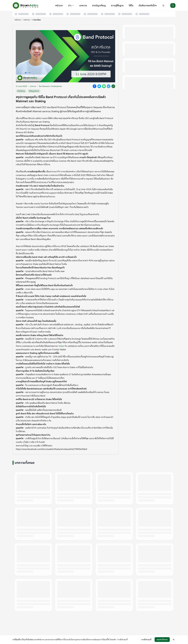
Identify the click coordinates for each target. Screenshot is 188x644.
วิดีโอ (131, 5)
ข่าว (71, 5)
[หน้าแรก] (25, 5)
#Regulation (34, 91)
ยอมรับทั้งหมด (162, 640)
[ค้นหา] (173, 5)
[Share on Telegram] (109, 86)
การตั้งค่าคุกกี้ (146, 640)
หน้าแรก (59, 5)
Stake (61, 346)
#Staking (21, 91)
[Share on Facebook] (95, 86)
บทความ (83, 5)
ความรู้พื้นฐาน (117, 5)
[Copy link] (113, 86)
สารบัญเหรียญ (99, 5)
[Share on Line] (104, 86)
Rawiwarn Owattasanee (52, 86)
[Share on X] (99, 86)
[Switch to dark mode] (163, 5)
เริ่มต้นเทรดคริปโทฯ (148, 5)
